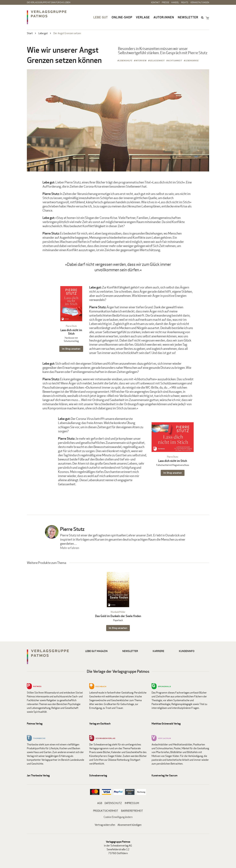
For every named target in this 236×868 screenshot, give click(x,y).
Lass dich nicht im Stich (71, 332)
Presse (165, 2)
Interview (141, 61)
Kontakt (155, 2)
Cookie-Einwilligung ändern (118, 817)
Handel (175, 2)
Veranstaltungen (200, 2)
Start (30, 33)
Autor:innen (164, 17)
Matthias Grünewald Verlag (166, 724)
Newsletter (188, 17)
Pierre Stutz (71, 326)
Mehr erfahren (70, 548)
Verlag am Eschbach (100, 724)
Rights (185, 2)
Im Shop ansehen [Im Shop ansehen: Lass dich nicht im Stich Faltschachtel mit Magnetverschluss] (173, 473)
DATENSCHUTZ (113, 803)
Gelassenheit (157, 61)
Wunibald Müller (118, 612)
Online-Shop (122, 17)
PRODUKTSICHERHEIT (106, 811)
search (203, 17)
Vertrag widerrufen (105, 825)
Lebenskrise (192, 61)
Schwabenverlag (98, 775)
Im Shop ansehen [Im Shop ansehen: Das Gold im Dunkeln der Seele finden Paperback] (118, 628)
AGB (100, 803)
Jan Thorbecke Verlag (38, 775)
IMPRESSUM (132, 803)
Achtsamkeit (175, 61)
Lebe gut (101, 17)
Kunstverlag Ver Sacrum (165, 775)
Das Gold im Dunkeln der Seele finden (118, 616)
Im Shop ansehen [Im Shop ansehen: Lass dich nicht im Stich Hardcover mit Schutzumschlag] (71, 349)
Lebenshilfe (126, 61)
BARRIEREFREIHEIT (132, 811)
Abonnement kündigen (130, 825)
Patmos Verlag (35, 724)
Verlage (143, 17)
